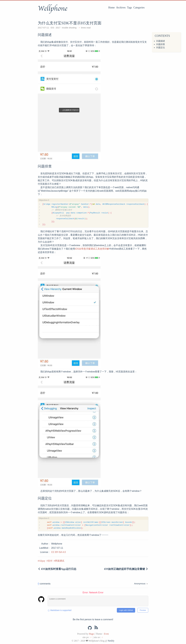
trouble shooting (69, 28)
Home (111, 8)
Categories (139, 8)
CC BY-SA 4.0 (58, 552)
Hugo (91, 634)
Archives (121, 8)
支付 (50, 561)
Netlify (111, 641)
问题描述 (161, 41)
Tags (129, 8)
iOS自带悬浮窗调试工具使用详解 (92, 249)
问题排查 (161, 44)
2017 (58, 28)
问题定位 (161, 48)
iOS (52, 28)
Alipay (42, 561)
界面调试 (60, 561)
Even (106, 634)
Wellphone (53, 9)
